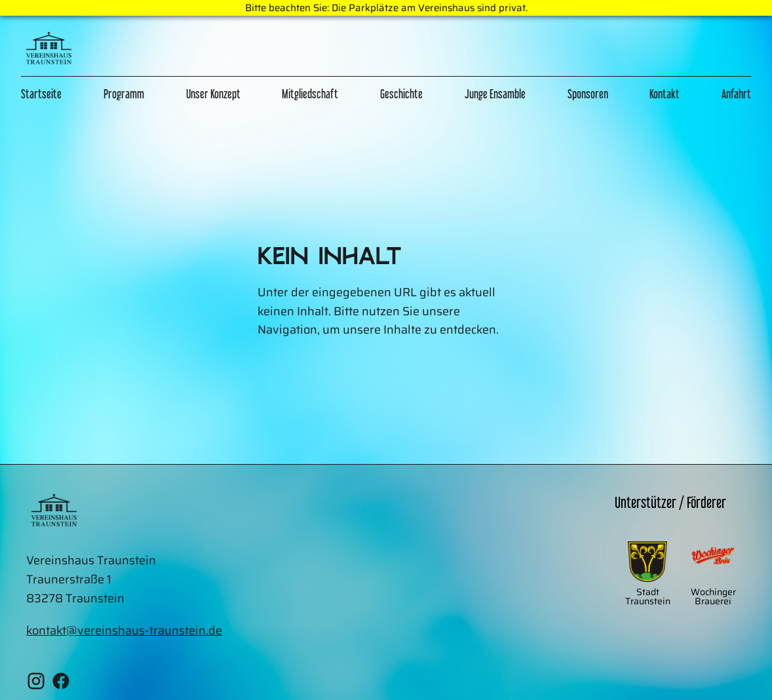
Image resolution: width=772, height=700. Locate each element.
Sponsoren (588, 94)
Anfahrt (736, 94)
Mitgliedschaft (310, 94)
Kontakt (665, 94)
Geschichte (401, 94)
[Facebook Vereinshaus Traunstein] (61, 684)
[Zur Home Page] (49, 51)
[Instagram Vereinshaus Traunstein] (36, 684)
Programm (124, 94)
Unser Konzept (213, 94)
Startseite (41, 94)
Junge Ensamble (495, 94)
